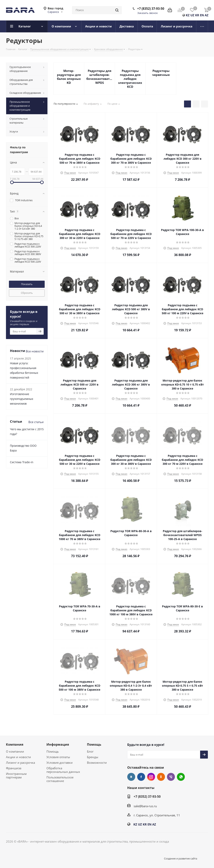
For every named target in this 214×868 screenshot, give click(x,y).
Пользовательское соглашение (60, 779)
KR (197, 15)
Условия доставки (60, 763)
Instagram (151, 777)
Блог (90, 751)
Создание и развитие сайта (181, 858)
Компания (15, 744)
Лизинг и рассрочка (20, 763)
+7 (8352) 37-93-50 (151, 9)
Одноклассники (161, 777)
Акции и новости (18, 757)
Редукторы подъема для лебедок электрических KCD (130, 79)
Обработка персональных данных (63, 770)
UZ (192, 15)
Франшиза (14, 768)
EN (202, 15)
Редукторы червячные (161, 73)
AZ (207, 15)
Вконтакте (131, 777)
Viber (171, 777)
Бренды (93, 757)
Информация (58, 744)
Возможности (97, 763)
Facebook (141, 777)
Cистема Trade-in (22, 462)
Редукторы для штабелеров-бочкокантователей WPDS (100, 77)
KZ (188, 15)
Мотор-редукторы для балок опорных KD (69, 77)
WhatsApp (181, 777)
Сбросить (27, 293)
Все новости (35, 351)
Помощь (53, 751)
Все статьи (36, 422)
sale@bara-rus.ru (145, 806)
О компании (15, 751)
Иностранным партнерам (16, 775)
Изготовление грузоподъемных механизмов (22, 399)
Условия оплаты (58, 757)
